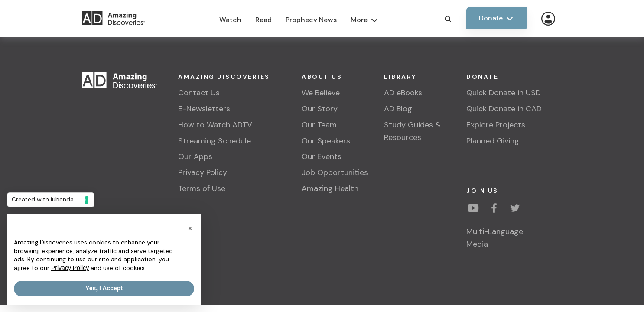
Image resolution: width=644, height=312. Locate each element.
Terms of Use (202, 188)
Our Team (319, 125)
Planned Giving (493, 141)
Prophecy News (311, 20)
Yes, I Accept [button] (104, 288)
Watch (230, 20)
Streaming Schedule (215, 141)
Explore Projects (496, 125)
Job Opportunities (335, 172)
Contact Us (199, 93)
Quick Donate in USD (504, 93)
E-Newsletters (204, 109)
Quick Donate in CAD (504, 109)
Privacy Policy (203, 172)
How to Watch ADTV (215, 125)
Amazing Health (330, 188)
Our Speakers (326, 141)
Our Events (322, 156)
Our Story (320, 109)
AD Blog (398, 109)
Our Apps (195, 156)
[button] (190, 228)
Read (263, 20)
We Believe (321, 93)
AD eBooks (403, 93)
